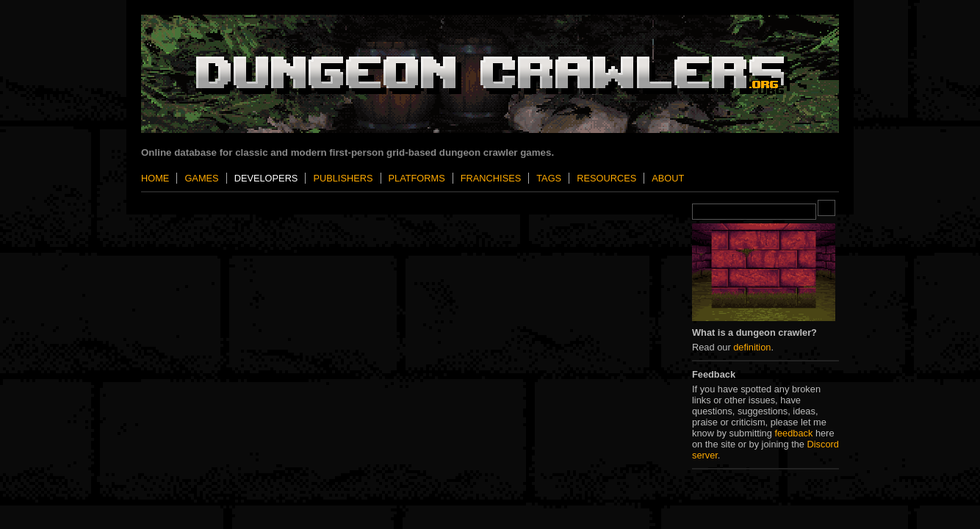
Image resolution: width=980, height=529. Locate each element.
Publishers (343, 178)
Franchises (491, 178)
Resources (606, 178)
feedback (793, 433)
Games (201, 178)
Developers (266, 178)
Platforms (417, 178)
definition (752, 347)
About (668, 178)
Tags (549, 178)
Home (155, 178)
